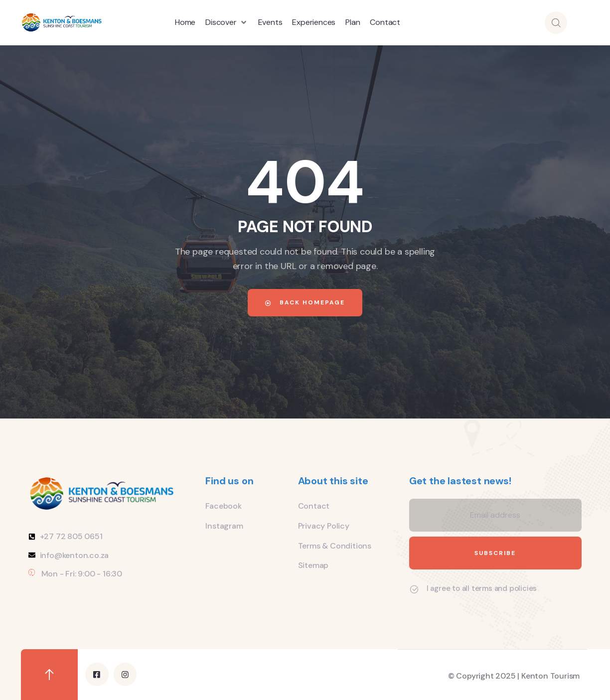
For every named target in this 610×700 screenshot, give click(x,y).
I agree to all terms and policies (482, 588)
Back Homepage (305, 302)
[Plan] (353, 22)
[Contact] (385, 22)
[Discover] (227, 22)
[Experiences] (314, 22)
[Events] (270, 22)
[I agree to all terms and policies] (414, 589)
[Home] (185, 22)
